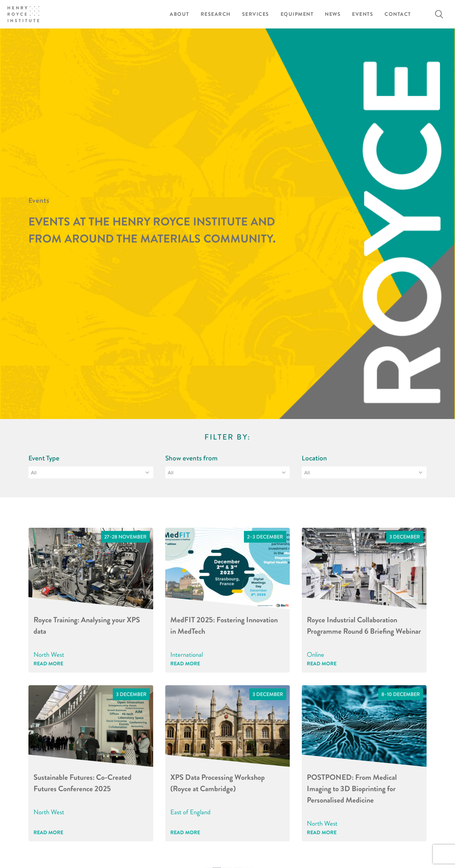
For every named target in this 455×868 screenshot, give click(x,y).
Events (363, 14)
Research (216, 14)
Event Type (44, 458)
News (333, 14)
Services (256, 14)
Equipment (297, 14)
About (179, 14)
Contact (398, 14)
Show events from (191, 458)
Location (314, 458)
